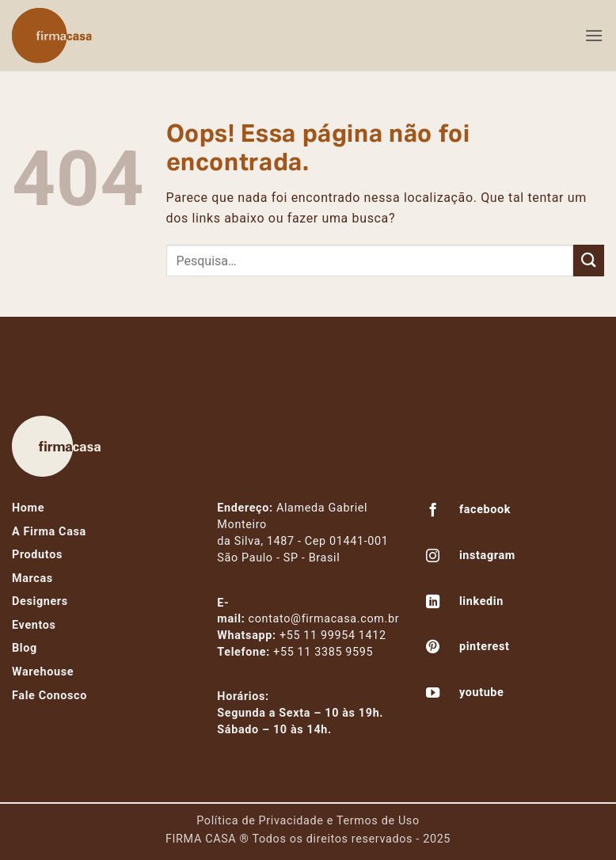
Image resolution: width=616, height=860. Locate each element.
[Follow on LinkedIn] (433, 603)
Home (28, 508)
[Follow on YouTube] (433, 694)
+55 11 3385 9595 (323, 652)
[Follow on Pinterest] (433, 649)
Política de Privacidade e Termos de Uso (308, 821)
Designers (40, 601)
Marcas (32, 578)
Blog (25, 648)
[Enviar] (589, 260)
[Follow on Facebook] (433, 512)
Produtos (37, 555)
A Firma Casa (49, 532)
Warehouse (43, 672)
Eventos (34, 625)
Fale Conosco (49, 696)
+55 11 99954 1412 (333, 635)
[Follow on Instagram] (433, 557)
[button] (594, 35)
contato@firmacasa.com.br (324, 619)
